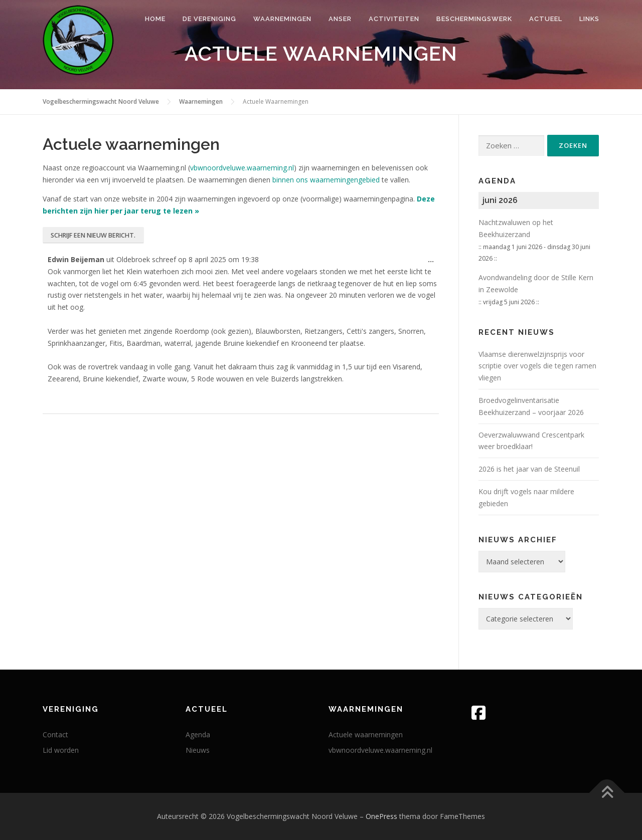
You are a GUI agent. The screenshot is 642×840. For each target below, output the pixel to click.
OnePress (381, 816)
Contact (55, 734)
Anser (340, 19)
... (433, 262)
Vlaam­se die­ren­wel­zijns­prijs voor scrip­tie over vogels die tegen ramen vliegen (537, 366)
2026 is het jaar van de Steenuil (529, 469)
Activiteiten (394, 19)
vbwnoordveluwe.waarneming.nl (242, 168)
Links (589, 19)
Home (155, 19)
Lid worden (61, 750)
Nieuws (198, 750)
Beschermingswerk (474, 19)
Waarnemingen (282, 19)
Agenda (198, 734)
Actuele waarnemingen (366, 734)
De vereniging (209, 19)
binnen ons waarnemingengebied (326, 180)
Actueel (546, 19)
